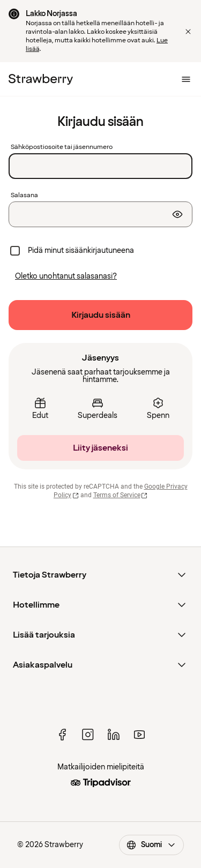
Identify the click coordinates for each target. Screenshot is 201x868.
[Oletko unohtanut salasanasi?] (66, 276)
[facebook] (62, 735)
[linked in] (114, 735)
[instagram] (88, 735)
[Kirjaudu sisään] (100, 315)
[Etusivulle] (41, 79)
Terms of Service (121, 495)
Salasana (24, 196)
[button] (188, 32)
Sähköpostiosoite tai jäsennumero (62, 147)
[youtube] (139, 735)
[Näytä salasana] (177, 214)
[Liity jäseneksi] (100, 448)
